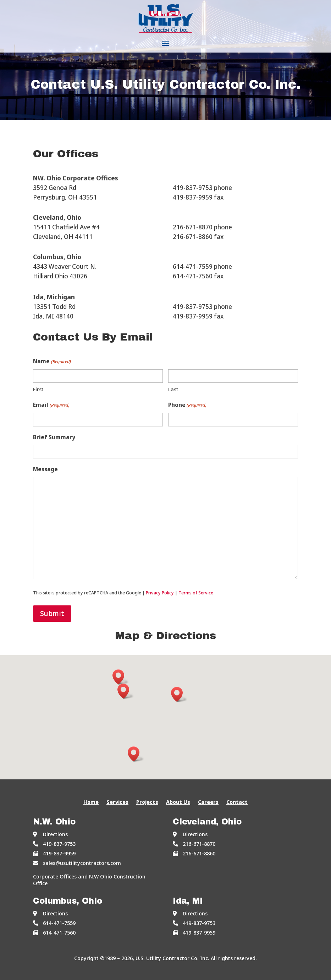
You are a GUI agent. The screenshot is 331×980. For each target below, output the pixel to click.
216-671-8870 (194, 844)
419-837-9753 (54, 844)
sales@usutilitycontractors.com (77, 863)
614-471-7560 (54, 932)
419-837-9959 (54, 853)
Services (117, 802)
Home (91, 802)
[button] (126, 691)
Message (45, 469)
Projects (147, 802)
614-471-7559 (54, 923)
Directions (50, 834)
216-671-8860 (194, 853)
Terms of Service (196, 593)
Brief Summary (54, 437)
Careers (208, 802)
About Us (178, 802)
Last (173, 389)
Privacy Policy (160, 593)
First (38, 389)
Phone (187, 405)
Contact (237, 802)
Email (51, 405)
